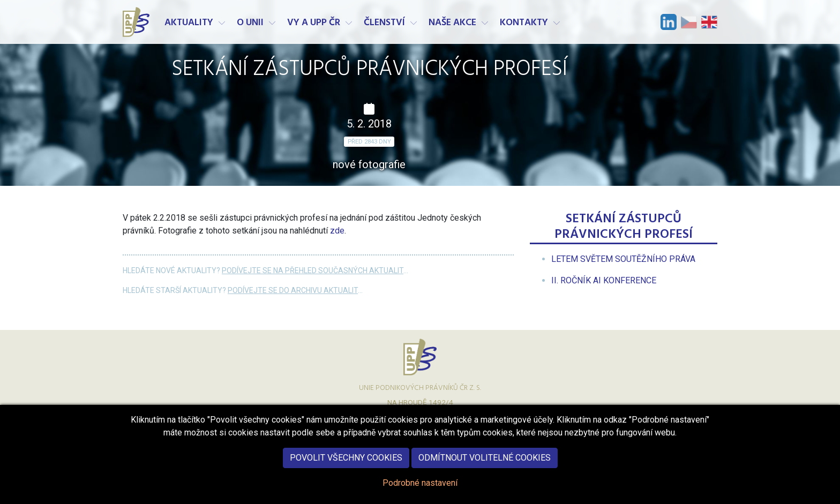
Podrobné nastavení (420, 490)
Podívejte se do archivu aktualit (293, 290)
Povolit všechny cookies (346, 465)
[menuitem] (623, 259)
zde (337, 231)
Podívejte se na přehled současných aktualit (313, 270)
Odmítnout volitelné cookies (485, 465)
